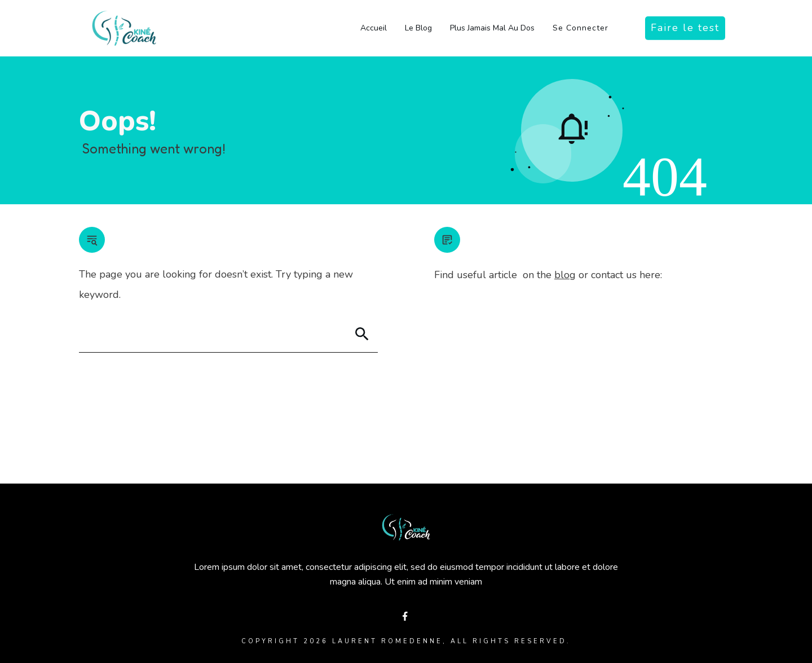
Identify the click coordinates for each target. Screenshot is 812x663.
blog (565, 275)
